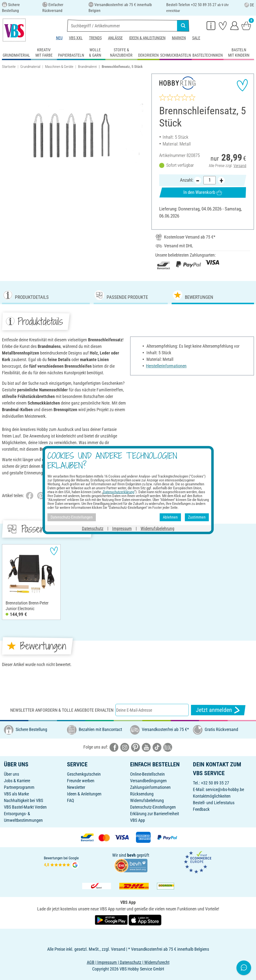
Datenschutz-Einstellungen (153, 807)
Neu (59, 38)
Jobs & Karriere (17, 781)
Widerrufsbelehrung (147, 800)
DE (249, 5)
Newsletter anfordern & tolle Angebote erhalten (62, 710)
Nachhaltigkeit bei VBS (23, 800)
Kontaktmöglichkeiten (212, 796)
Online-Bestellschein (147, 774)
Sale (196, 38)
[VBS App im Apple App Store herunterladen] (145, 920)
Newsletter (76, 787)
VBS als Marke (16, 794)
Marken (179, 38)
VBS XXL (76, 38)
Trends (95, 38)
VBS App (138, 820)
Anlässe (115, 38)
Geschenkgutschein (84, 774)
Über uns (11, 774)
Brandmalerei (87, 67)
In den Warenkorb (203, 192)
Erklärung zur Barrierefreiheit (155, 814)
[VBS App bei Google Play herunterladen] (112, 920)
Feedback (201, 809)
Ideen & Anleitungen (147, 38)
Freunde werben (81, 781)
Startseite (9, 67)
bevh (131, 855)
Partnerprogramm (19, 787)
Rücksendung (142, 794)
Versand (240, 166)
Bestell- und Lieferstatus (214, 803)
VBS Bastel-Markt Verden (25, 807)
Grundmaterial (30, 67)
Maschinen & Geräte (59, 67)
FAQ (71, 800)
